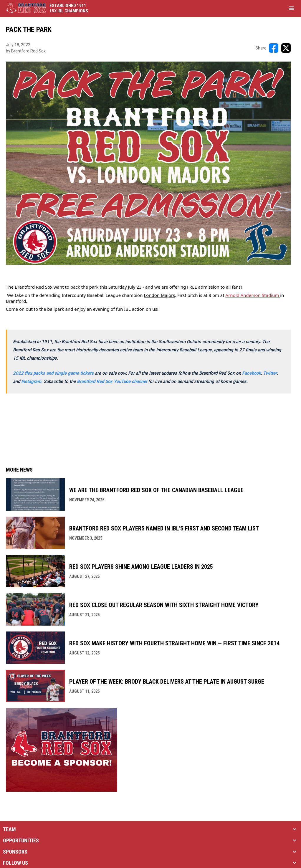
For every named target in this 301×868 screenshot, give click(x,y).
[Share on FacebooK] (274, 48)
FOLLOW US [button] (15, 863)
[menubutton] (292, 8)
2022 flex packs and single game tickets (53, 373)
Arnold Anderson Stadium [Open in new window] (253, 295)
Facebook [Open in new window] (252, 373)
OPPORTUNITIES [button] (21, 841)
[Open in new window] (32, 381)
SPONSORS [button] (15, 852)
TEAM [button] (9, 829)
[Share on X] (286, 48)
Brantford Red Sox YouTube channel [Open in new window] (113, 381)
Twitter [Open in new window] (270, 373)
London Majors (159, 295)
